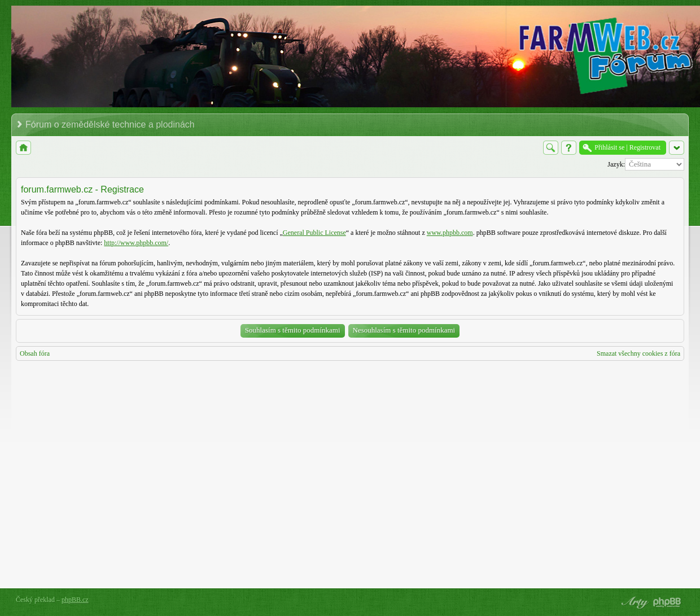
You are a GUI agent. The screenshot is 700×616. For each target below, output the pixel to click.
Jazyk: (616, 164)
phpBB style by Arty (633, 602)
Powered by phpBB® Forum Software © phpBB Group (667, 602)
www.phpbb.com (450, 233)
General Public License (314, 233)
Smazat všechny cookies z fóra (638, 353)
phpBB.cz (75, 600)
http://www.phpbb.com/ (136, 243)
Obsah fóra (35, 353)
